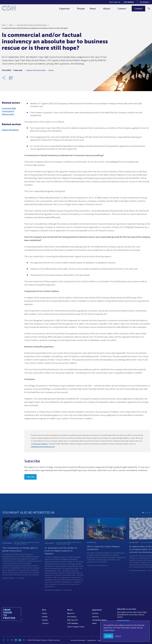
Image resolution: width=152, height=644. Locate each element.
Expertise (64, 9)
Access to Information (78, 640)
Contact (45, 623)
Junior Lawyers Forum (76, 627)
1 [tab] (143, 521)
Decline (118, 636)
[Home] (9, 9)
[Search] (149, 9)
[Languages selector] (145, 2)
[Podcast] (24, 640)
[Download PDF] (11, 79)
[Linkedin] (16, 640)
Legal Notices (92, 640)
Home (4, 26)
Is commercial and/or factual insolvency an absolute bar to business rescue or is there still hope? (35, 29)
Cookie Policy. (109, 630)
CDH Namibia (129, 2)
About (107, 9)
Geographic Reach (99, 620)
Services (95, 617)
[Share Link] (4, 79)
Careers (122, 9)
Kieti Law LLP (115, 2)
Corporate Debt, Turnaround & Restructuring (31, 26)
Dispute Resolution (10, 130)
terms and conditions (40, 444)
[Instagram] (12, 640)
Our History (72, 617)
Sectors (95, 613)
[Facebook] (4, 640)
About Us (71, 613)
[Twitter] (8, 640)
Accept (108, 636)
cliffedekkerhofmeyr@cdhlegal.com (43, 447)
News (93, 9)
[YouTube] (20, 640)
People (81, 9)
